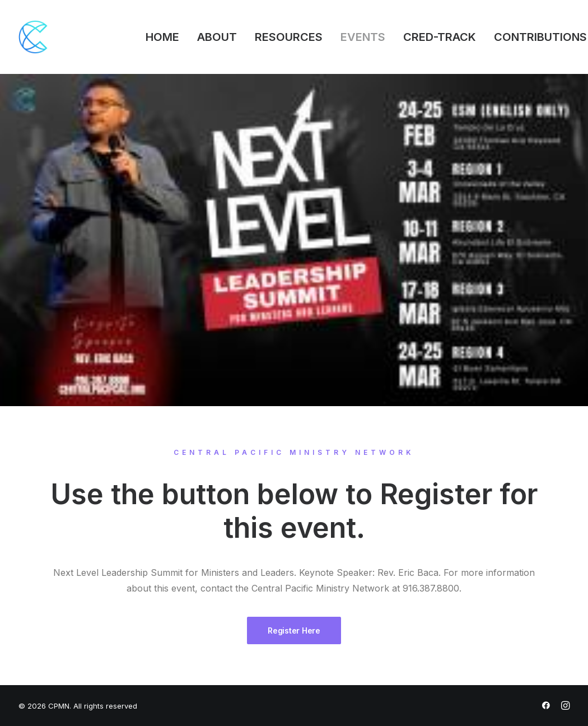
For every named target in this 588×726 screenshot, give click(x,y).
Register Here (294, 630)
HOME (162, 37)
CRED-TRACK (440, 37)
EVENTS (363, 37)
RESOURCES (289, 37)
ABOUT (217, 37)
